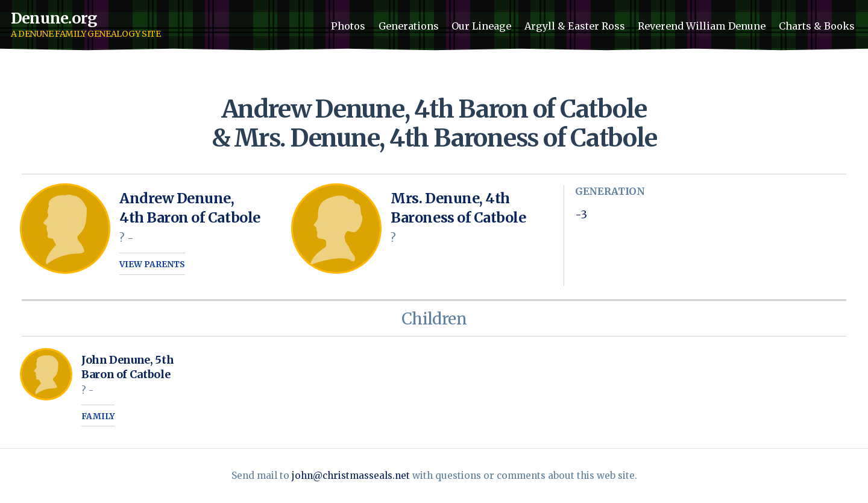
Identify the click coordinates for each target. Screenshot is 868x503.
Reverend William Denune (702, 26)
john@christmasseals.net (351, 476)
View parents (152, 264)
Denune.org (54, 18)
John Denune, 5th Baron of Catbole (127, 367)
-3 (581, 214)
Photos (348, 26)
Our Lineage (481, 26)
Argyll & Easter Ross (575, 26)
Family (98, 416)
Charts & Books (817, 26)
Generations (409, 26)
